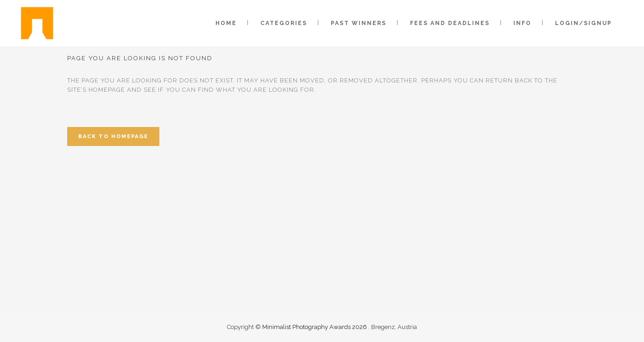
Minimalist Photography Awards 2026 (315, 327)
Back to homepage (113, 136)
